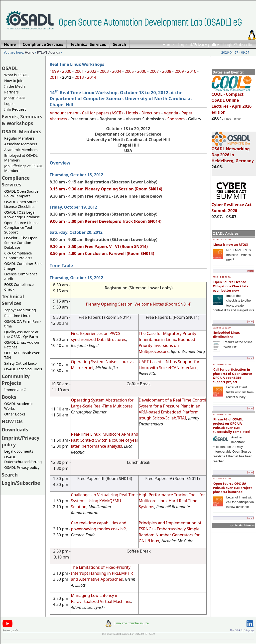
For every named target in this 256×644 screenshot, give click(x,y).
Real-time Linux (17, 316)
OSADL (10, 68)
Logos (9, 104)
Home (168, 45)
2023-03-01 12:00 (222, 328)
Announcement (64, 113)
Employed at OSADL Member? (21, 158)
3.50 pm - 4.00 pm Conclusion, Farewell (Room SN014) (102, 253)
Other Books (15, 414)
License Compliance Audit (21, 276)
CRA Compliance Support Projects (18, 255)
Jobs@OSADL (15, 98)
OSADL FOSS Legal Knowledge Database (22, 215)
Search (10, 475)
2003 (104, 71)
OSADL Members (22, 131)
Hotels (132, 113)
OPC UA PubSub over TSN (22, 355)
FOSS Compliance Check (19, 287)
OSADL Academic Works (19, 406)
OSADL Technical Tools (23, 369)
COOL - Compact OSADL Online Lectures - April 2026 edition (232, 101)
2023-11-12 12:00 (222, 277)
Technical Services (13, 300)
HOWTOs (12, 421)
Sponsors (176, 119)
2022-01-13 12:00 (222, 414)
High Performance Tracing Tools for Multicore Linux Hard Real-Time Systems (172, 501)
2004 (117, 71)
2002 (92, 71)
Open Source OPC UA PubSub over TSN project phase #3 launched (232, 488)
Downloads (15, 430)
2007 (154, 71)
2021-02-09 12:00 (222, 479)
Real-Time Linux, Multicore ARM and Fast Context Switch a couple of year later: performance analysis (105, 440)
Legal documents (19, 451)
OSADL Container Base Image (23, 266)
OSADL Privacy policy (22, 467)
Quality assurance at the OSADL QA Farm (21, 334)
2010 (192, 71)
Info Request (15, 109)
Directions (151, 113)
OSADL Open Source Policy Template (21, 194)
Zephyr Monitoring (20, 310)
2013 (79, 77)
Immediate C (15, 390)
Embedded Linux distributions (226, 335)
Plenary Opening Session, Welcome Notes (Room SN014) (139, 304)
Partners (11, 92)
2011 (54, 77)
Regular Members (19, 138)
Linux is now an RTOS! (231, 244)
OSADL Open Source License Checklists (21, 204)
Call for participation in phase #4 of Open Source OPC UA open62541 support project (232, 376)
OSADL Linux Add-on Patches (22, 345)
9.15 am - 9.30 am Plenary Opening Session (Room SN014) (106, 189)
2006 (142, 71)
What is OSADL (17, 75)
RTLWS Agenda (49, 52)
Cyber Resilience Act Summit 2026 (232, 205)
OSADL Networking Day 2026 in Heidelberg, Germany (233, 153)
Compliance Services (16, 181)
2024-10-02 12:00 (222, 240)
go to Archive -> (242, 525)
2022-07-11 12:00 (222, 364)
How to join (14, 81)
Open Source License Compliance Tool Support (22, 227)
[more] (251, 271)
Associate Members (21, 144)
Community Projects (16, 380)
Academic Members (21, 150)
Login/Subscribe (238, 45)
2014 (92, 77)
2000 (67, 71)
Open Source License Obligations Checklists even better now (231, 286)
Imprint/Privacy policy (199, 45)
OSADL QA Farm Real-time (22, 324)
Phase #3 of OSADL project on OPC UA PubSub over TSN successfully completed (231, 425)
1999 (54, 71)
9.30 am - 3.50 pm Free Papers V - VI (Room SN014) (99, 246)
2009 (179, 71)
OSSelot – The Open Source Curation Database (21, 243)
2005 (129, 71)
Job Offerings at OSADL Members (24, 168)
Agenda (171, 113)
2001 (79, 71)
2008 (167, 71)
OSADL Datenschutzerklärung (23, 459)
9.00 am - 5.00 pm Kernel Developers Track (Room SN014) (106, 221)
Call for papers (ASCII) (102, 113)
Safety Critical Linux (21, 363)
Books (9, 397)
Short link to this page (242, 630)
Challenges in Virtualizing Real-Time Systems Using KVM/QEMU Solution (104, 501)
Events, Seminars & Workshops (22, 120)
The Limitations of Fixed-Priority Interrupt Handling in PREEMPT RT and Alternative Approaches (103, 573)
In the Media (15, 86)
